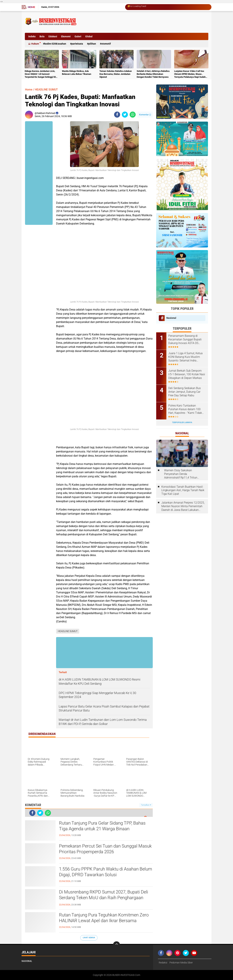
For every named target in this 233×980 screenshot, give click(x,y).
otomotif (106, 44)
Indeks (32, 36)
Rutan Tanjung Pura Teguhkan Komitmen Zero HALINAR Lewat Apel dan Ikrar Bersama (104, 918)
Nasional (171, 318)
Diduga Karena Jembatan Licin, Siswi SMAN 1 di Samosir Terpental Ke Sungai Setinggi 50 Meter (40, 74)
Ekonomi (66, 36)
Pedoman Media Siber (181, 963)
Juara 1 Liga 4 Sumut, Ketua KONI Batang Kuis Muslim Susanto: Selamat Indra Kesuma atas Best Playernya (186, 357)
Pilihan (92, 44)
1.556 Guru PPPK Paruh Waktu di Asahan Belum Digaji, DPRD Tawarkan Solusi (106, 872)
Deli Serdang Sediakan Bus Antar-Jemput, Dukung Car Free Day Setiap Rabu (185, 392)
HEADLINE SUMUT (46, 90)
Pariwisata (77, 44)
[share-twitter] (125, 115)
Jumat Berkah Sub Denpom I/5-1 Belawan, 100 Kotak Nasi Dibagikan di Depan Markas (187, 374)
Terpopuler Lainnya (182, 422)
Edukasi (53, 36)
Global (89, 36)
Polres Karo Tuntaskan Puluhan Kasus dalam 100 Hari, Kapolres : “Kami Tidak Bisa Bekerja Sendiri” (185, 409)
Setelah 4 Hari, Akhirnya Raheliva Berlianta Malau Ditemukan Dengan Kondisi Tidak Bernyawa (153, 74)
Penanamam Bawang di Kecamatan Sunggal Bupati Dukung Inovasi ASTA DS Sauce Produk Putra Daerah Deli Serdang (185, 340)
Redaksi (163, 963)
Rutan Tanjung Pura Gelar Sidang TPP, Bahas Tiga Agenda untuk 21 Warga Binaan (102, 826)
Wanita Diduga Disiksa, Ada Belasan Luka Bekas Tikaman (77, 73)
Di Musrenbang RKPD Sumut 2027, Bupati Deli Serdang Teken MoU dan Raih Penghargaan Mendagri (104, 898)
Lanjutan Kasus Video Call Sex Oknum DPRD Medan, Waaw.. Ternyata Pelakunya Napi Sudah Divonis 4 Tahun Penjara (190, 74)
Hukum (35, 44)
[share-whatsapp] (133, 115)
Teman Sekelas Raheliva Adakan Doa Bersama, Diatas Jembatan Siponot (116, 74)
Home (31, 7)
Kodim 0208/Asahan (55, 44)
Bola (42, 36)
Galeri (78, 36)
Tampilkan (146, 805)
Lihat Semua (89, 938)
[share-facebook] (117, 115)
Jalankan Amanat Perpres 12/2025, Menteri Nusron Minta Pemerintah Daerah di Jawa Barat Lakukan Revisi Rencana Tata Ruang (183, 506)
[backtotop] (116, 945)
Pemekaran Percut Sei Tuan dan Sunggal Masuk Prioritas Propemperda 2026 (105, 849)
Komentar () (145, 115)
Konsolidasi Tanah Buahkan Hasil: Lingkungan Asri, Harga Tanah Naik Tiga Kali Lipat (183, 490)
